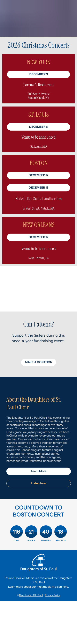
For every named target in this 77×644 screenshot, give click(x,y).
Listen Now (39, 483)
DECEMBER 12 (38, 175)
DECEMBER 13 (38, 188)
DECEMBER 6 (38, 127)
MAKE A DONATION (39, 362)
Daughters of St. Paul (31, 595)
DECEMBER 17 (38, 237)
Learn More (39, 471)
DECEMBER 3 (39, 74)
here (65, 587)
